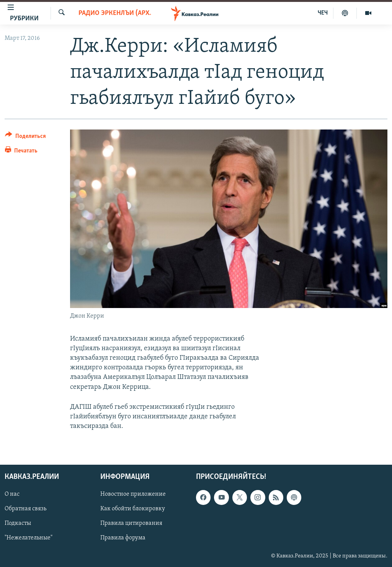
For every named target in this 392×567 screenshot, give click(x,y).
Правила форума (123, 538)
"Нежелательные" (29, 538)
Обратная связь (25, 509)
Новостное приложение (133, 495)
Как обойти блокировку (133, 509)
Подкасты (18, 524)
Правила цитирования (131, 524)
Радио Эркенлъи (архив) (115, 13)
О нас (12, 495)
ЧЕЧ (323, 13)
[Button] (25, 137)
